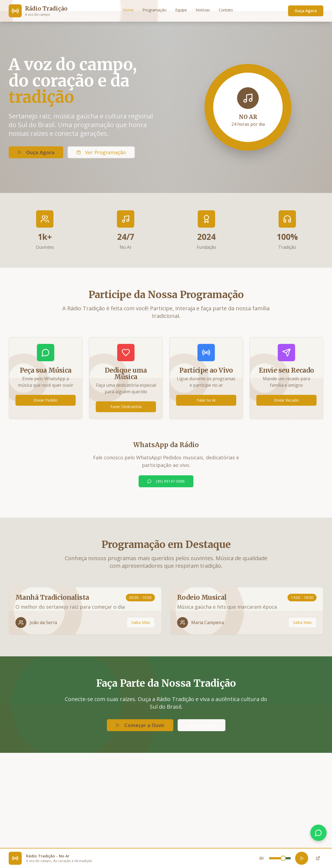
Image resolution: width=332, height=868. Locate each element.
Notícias (203, 10)
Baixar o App (202, 725)
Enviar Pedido (46, 400)
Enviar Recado (286, 400)
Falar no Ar (206, 400)
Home (128, 10)
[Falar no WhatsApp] (318, 833)
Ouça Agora (306, 11)
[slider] (283, 858)
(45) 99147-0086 (166, 481)
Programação (154, 10)
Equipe (181, 10)
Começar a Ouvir (140, 725)
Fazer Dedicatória (126, 407)
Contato (226, 10)
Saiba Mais (141, 622)
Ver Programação (101, 153)
